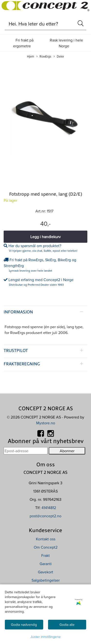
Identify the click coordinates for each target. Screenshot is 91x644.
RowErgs (44, 56)
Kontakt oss (46, 539)
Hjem (30, 56)
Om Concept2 (46, 547)
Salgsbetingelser (46, 580)
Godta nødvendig (24, 625)
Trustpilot (16, 351)
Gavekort (45, 572)
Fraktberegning (22, 364)
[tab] (45, 312)
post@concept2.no (45, 516)
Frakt (45, 555)
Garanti (46, 564)
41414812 (49, 508)
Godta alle (67, 625)
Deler (59, 56)
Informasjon (18, 312)
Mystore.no (46, 423)
